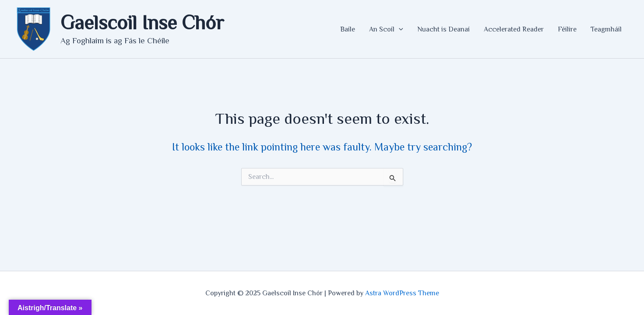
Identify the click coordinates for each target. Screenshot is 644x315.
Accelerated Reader (514, 29)
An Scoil (386, 29)
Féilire (567, 29)
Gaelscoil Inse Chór (142, 23)
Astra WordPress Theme (402, 293)
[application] (399, 29)
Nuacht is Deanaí (443, 29)
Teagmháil (606, 29)
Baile (348, 29)
